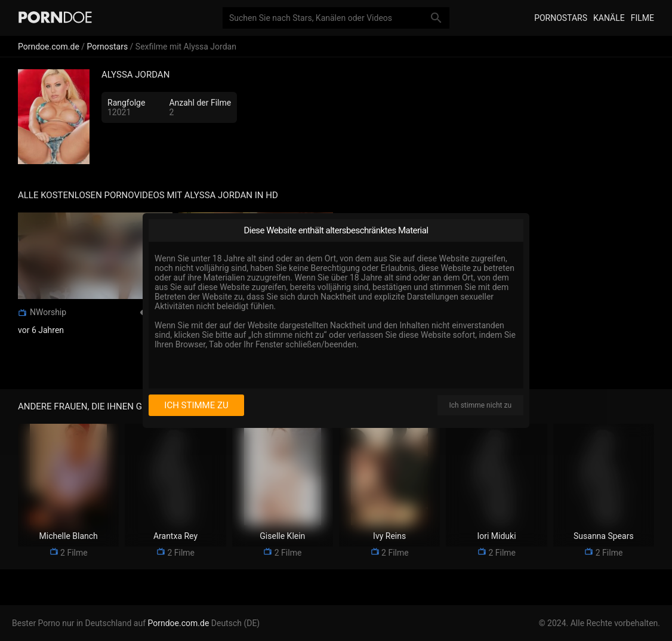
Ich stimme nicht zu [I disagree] (480, 405)
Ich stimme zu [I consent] (196, 405)
